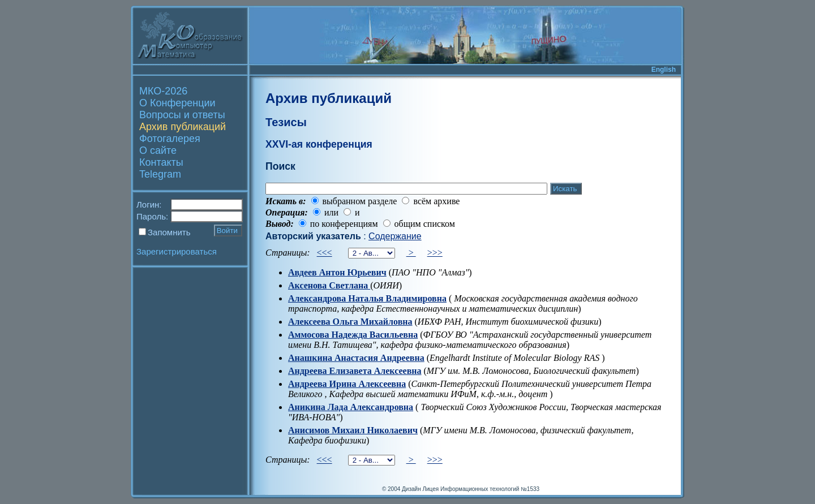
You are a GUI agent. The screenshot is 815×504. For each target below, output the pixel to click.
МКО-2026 (163, 91)
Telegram (160, 174)
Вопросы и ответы (182, 115)
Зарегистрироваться (177, 251)
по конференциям (344, 224)
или (331, 212)
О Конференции (177, 103)
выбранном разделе (360, 201)
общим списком (425, 224)
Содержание (395, 236)
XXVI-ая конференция (319, 144)
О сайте (158, 150)
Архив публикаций (183, 127)
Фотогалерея (170, 139)
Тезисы (286, 122)
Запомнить (169, 232)
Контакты (161, 162)
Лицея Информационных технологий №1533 (481, 489)
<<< (325, 253)
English (664, 70)
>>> (435, 253)
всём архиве (436, 201)
